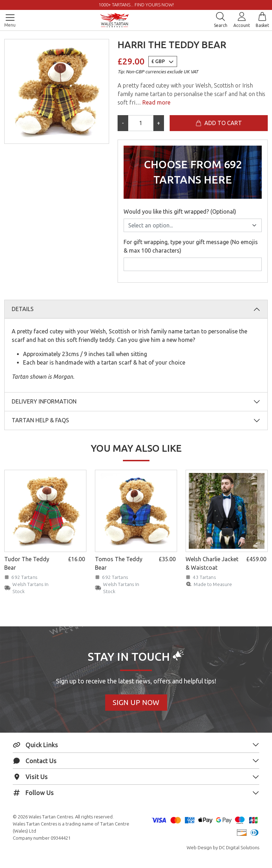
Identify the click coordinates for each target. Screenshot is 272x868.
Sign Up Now (136, 702)
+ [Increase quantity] (158, 123)
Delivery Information (44, 401)
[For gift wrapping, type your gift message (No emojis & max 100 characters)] (193, 264)
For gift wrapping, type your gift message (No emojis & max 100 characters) (191, 246)
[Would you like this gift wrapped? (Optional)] (193, 225)
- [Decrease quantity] (123, 123)
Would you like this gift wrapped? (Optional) (180, 212)
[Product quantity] (141, 123)
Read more (156, 102)
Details (23, 309)
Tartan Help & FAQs (40, 420)
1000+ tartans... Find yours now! (136, 5)
